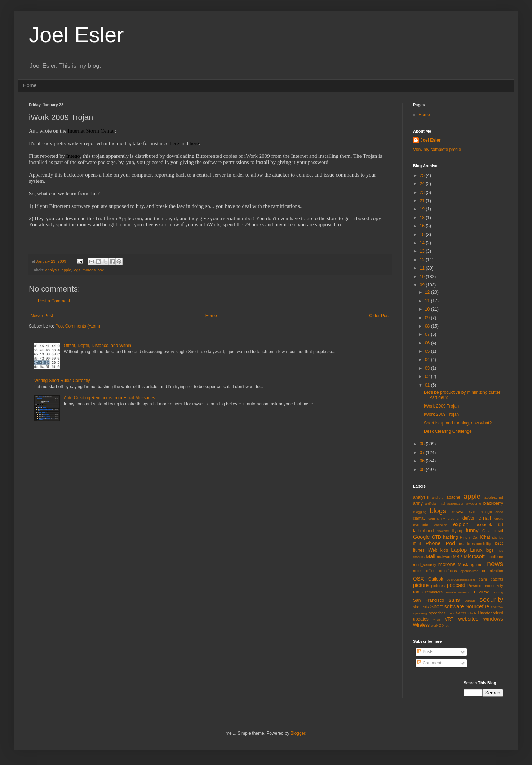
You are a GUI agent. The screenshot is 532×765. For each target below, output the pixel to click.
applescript (494, 497)
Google (421, 537)
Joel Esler (76, 35)
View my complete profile (437, 150)
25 (423, 175)
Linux (476, 550)
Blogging (420, 512)
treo (451, 613)
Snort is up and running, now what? (458, 423)
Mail (430, 556)
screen (470, 601)
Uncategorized (491, 613)
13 (423, 251)
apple (66, 270)
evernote (421, 525)
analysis (52, 270)
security (491, 599)
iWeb (432, 550)
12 (423, 260)
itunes (419, 550)
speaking (420, 613)
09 (423, 285)
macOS (419, 557)
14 (423, 243)
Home (30, 85)
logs (77, 270)
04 (428, 360)
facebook (483, 525)
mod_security (425, 565)
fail (501, 525)
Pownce (474, 586)
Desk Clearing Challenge (448, 431)
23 (423, 192)
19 (423, 209)
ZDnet (444, 625)
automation (456, 504)
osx (101, 270)
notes (418, 571)
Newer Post (42, 316)
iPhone (433, 543)
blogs (438, 511)
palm (482, 579)
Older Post (379, 316)
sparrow (497, 607)
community (436, 518)
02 (428, 377)
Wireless (421, 625)
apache (453, 497)
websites (468, 619)
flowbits (443, 531)
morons (89, 270)
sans (454, 600)
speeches (437, 613)
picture (421, 585)
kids (444, 550)
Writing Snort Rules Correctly (62, 381)
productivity (493, 586)
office (431, 571)
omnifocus (448, 571)
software (454, 606)
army (418, 503)
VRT (449, 619)
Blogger (298, 733)
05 (428, 351)
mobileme (495, 557)
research (465, 592)
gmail (498, 531)
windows (493, 619)
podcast (456, 585)
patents (497, 579)
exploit (461, 524)
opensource (469, 571)
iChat (485, 537)
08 (428, 326)
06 (428, 343)
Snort (436, 606)
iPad (417, 544)
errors (499, 518)
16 (423, 226)
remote (451, 592)
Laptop (459, 550)
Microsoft (474, 556)
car (472, 512)
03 (428, 368)
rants (418, 592)
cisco (499, 512)
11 (423, 268)
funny (472, 530)
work (434, 625)
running (497, 592)
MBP (457, 557)
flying (457, 531)
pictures (438, 586)
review (482, 592)
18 (423, 218)
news (495, 564)
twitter (461, 613)
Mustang (466, 565)
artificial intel (435, 504)
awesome (474, 504)
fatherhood (423, 531)
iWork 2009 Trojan (441, 406)
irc (461, 544)
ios (501, 537)
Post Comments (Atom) (78, 326)
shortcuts (421, 607)
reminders (434, 592)
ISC (499, 543)
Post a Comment (54, 301)
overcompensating (461, 579)
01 (428, 385)
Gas (486, 531)
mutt (481, 565)
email (485, 518)
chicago (485, 512)
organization (493, 571)
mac (500, 550)
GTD (436, 537)
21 (423, 201)
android (438, 497)
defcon (469, 518)
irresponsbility (479, 544)
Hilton (465, 537)
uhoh (472, 613)
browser (458, 512)
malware (444, 557)
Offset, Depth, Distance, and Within (97, 346)
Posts (425, 652)
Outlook (436, 579)
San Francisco (429, 600)
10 (423, 277)
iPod (450, 543)
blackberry (493, 503)
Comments (430, 663)
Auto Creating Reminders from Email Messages (109, 398)
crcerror (454, 518)
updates (421, 619)
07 (428, 334)
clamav (419, 518)
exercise (441, 525)
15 (423, 235)
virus (437, 619)
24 (423, 184)
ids (495, 537)
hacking (450, 537)
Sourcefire (478, 606)
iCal (475, 537)
